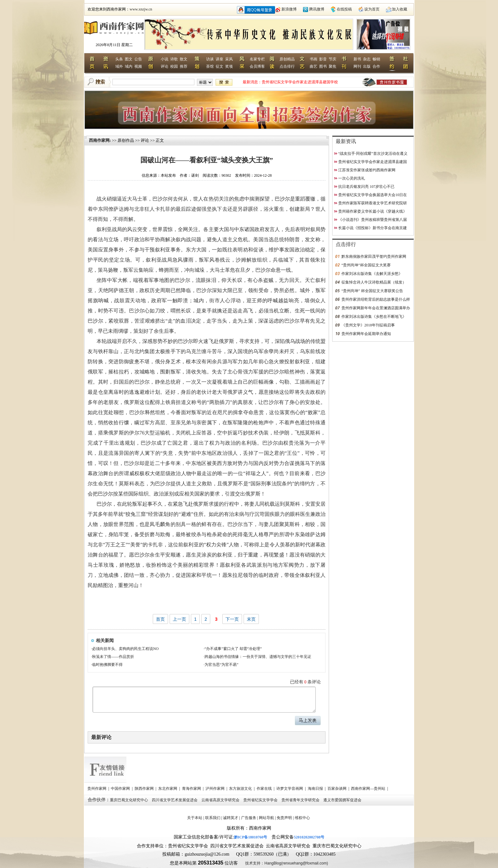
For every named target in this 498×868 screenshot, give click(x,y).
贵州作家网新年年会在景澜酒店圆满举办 (376, 308)
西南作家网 (99, 140)
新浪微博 (289, 9)
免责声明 (284, 818)
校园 (174, 66)
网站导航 (266, 818)
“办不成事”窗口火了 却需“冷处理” (233, 649)
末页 (251, 619)
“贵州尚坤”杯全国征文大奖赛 (366, 265)
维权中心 (302, 818)
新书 (357, 59)
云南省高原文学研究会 (221, 800)
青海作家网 (192, 789)
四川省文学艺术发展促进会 (175, 800)
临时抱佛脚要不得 (107, 665)
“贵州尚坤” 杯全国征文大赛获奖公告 (372, 291)
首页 (160, 619)
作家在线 (265, 789)
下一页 (232, 619)
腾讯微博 (317, 9)
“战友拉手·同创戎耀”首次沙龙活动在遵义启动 (300, 82)
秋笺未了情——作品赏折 (113, 657)
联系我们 (213, 818)
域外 (119, 66)
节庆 (333, 59)
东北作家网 (168, 789)
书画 (313, 59)
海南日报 (316, 789)
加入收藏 (400, 9)
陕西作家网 (145, 789)
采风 (229, 59)
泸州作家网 (215, 789)
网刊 (357, 66)
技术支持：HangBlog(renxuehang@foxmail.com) (286, 863)
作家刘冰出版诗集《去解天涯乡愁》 (372, 274)
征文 (219, 66)
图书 (323, 66)
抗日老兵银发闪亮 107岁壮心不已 (366, 187)
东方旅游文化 (241, 789)
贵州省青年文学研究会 (301, 800)
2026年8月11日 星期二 (114, 45)
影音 (323, 59)
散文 (184, 59)
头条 (119, 59)
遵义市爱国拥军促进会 (343, 800)
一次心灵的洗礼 (352, 178)
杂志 (367, 59)
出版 (367, 66)
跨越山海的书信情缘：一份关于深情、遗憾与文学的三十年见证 (258, 657)
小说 (165, 59)
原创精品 (287, 59)
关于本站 (195, 818)
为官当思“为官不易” (222, 665)
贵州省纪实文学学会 (261, 800)
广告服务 (249, 818)
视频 (138, 66)
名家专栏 (257, 59)
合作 (376, 66)
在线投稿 (344, 9)
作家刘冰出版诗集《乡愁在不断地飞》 (374, 317)
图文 (129, 59)
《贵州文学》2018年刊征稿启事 (368, 325)
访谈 (210, 59)
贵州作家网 (97, 789)
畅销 (376, 59)
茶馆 (210, 66)
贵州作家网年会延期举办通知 (366, 334)
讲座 (219, 59)
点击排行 (287, 66)
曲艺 (313, 66)
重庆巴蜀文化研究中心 (129, 800)
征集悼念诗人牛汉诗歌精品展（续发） (374, 282)
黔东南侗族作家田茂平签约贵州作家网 (374, 256)
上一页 (179, 619)
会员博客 (257, 66)
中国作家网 (121, 789)
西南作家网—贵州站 (369, 789)
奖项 (229, 66)
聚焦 (333, 66)
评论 (165, 66)
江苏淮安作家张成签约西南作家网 (367, 170)
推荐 (184, 66)
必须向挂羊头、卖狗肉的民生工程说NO (125, 649)
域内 (129, 66)
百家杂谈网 (337, 789)
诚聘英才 (231, 818)
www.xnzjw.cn (141, 9)
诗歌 (174, 59)
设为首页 (372, 9)
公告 (138, 59)
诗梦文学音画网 (290, 789)
